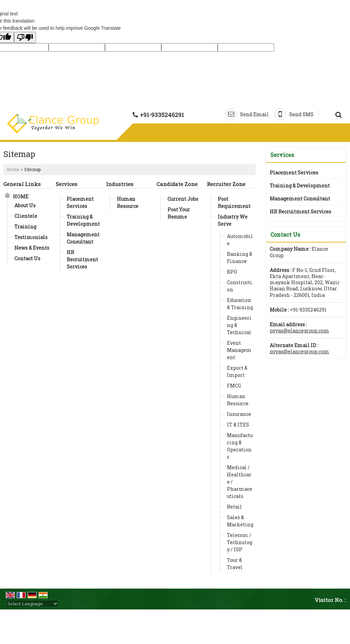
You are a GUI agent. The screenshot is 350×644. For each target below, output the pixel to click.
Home (13, 169)
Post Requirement (234, 202)
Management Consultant (83, 238)
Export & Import (237, 371)
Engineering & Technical (239, 325)
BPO (232, 272)
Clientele (26, 216)
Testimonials (31, 237)
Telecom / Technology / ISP (240, 542)
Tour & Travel (235, 564)
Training (25, 227)
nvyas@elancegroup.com (299, 331)
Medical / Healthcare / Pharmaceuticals (240, 482)
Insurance (239, 414)
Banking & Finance (240, 258)
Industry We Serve (233, 220)
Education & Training (240, 304)
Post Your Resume (179, 213)
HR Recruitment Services (82, 259)
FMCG (234, 386)
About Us (25, 205)
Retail (234, 507)
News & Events (32, 248)
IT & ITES (238, 425)
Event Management (239, 350)
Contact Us (27, 258)
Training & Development (83, 220)
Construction (240, 286)
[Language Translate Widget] (32, 604)
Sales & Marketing (240, 521)
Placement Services (80, 202)
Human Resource (128, 202)
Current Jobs (183, 199)
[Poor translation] (25, 37)
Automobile (240, 240)
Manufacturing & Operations (240, 446)
